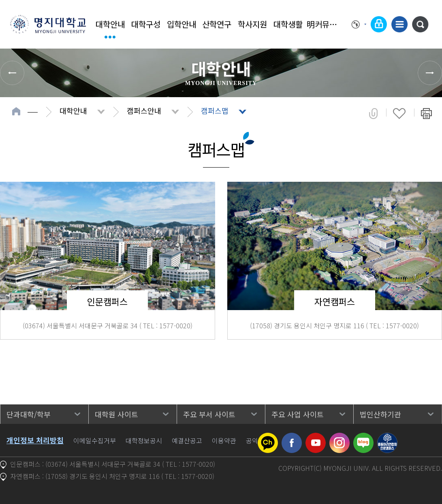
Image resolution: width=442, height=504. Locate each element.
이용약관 (224, 440)
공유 (373, 113)
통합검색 (420, 24)
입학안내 (181, 24)
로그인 (379, 24)
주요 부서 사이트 (209, 414)
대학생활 (288, 24)
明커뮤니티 (324, 24)
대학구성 (146, 24)
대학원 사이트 (116, 414)
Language (359, 24)
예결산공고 (187, 440)
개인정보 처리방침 (35, 440)
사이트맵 (399, 24)
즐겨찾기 (399, 113)
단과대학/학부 (29, 414)
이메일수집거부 (95, 440)
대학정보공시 (144, 440)
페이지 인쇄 (426, 113)
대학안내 (110, 24)
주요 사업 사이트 (298, 414)
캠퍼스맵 (215, 111)
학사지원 (252, 24)
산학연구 (217, 24)
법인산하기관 (380, 414)
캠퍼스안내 (144, 111)
